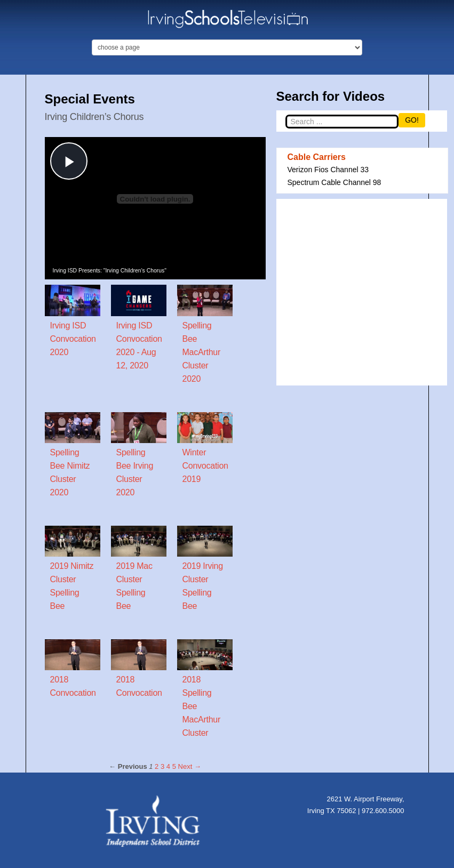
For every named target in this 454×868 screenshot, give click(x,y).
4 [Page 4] (168, 766)
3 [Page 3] (162, 766)
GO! (412, 120)
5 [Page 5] (174, 766)
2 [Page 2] (157, 766)
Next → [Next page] (190, 766)
